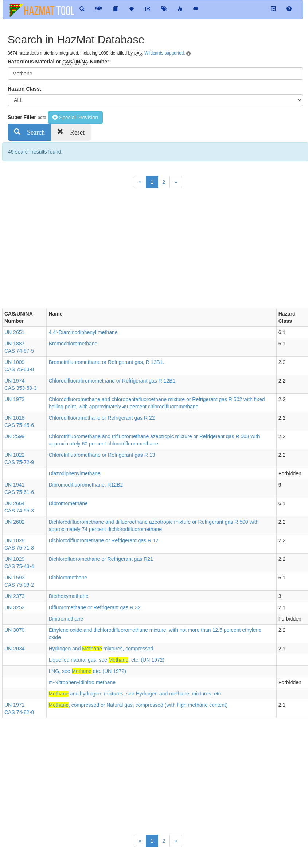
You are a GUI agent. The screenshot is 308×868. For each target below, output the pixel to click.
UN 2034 (14, 649)
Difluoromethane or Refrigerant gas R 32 (94, 607)
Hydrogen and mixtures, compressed (101, 649)
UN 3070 (14, 630)
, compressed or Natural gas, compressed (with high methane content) (138, 705)
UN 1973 (14, 399)
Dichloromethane (68, 578)
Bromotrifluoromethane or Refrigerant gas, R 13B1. (106, 362)
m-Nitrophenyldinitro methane (82, 682)
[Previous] (140, 182)
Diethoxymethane (68, 596)
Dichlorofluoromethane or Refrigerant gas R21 (101, 559)
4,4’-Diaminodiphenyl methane (83, 332)
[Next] (176, 182)
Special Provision (75, 118)
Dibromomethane (68, 503)
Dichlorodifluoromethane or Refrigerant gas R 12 (103, 540)
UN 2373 (14, 596)
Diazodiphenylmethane (74, 473)
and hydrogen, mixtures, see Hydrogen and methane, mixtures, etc (134, 694)
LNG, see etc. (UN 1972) (87, 671)
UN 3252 (14, 607)
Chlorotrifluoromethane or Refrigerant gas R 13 (102, 455)
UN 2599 (14, 436)
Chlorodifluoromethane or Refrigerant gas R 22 (102, 418)
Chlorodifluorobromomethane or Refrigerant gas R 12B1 (112, 381)
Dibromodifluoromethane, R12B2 (86, 485)
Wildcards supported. (165, 53)
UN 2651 (14, 332)
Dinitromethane (66, 619)
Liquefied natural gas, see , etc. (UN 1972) (106, 660)
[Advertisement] (135, 250)
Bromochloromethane (73, 344)
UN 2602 (14, 522)
